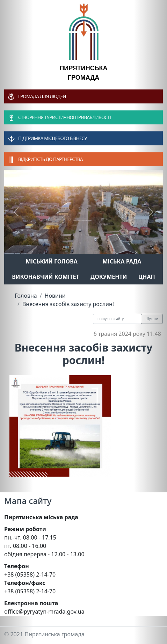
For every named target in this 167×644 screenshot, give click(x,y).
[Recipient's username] (117, 319)
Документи (109, 277)
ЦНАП (147, 277)
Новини (55, 296)
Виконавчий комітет (45, 277)
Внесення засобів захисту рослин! (68, 304)
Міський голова (52, 261)
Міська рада (122, 261)
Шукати (152, 319)
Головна (26, 296)
